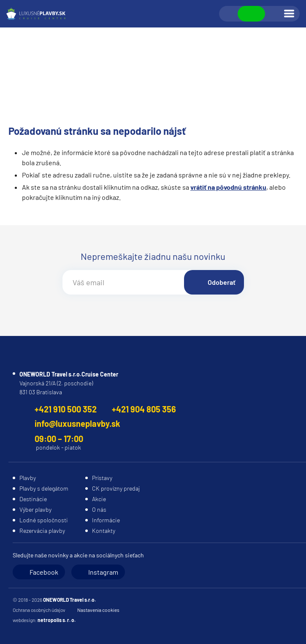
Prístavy (102, 478)
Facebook (44, 572)
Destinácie (33, 499)
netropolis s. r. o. (57, 620)
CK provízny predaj (116, 488)
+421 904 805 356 (144, 409)
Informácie (106, 520)
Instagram (103, 572)
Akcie (99, 499)
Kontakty (104, 531)
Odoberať (222, 282)
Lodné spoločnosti (44, 520)
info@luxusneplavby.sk (77, 423)
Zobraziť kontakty (251, 14)
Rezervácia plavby (42, 531)
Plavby (28, 478)
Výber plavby (35, 509)
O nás (99, 509)
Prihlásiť (274, 14)
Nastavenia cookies (98, 610)
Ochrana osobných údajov (39, 610)
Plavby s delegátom (44, 488)
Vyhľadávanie (229, 14)
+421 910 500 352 (66, 409)
